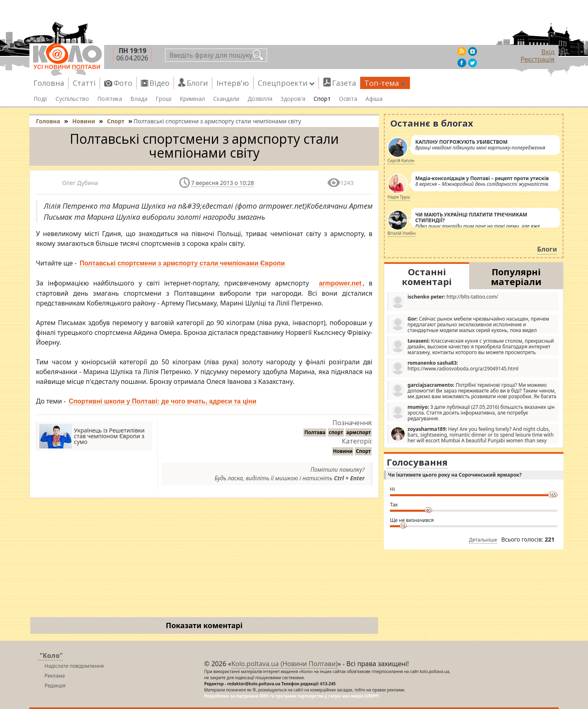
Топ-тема (385, 83)
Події (40, 99)
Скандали (226, 99)
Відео (159, 83)
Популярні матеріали (516, 276)
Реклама (55, 676)
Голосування (417, 462)
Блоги (197, 83)
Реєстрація (538, 59)
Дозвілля (260, 99)
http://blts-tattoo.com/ (444, 301)
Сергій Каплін (401, 161)
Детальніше (483, 540)
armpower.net (340, 283)
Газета (344, 83)
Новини (343, 451)
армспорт (359, 432)
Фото (123, 83)
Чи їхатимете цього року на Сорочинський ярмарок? (455, 475)
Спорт (322, 99)
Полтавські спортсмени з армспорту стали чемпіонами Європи (182, 263)
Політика (110, 99)
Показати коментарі (204, 625)
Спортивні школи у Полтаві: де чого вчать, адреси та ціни (163, 401)
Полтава (315, 432)
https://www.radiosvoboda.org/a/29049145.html (454, 367)
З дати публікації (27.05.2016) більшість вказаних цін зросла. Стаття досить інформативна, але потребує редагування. (472, 412)
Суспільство (72, 99)
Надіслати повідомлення (74, 666)
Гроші (164, 99)
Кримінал (192, 99)
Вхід (548, 52)
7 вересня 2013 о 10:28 (223, 183)
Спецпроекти (286, 83)
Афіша (374, 99)
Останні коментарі (427, 276)
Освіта (348, 99)
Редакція (55, 686)
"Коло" (51, 655)
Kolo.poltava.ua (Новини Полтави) (284, 664)
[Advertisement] (204, 559)
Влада (139, 99)
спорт (336, 432)
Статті (84, 83)
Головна (49, 83)
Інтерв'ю (233, 83)
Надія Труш (399, 197)
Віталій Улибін (402, 233)
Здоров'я (293, 99)
